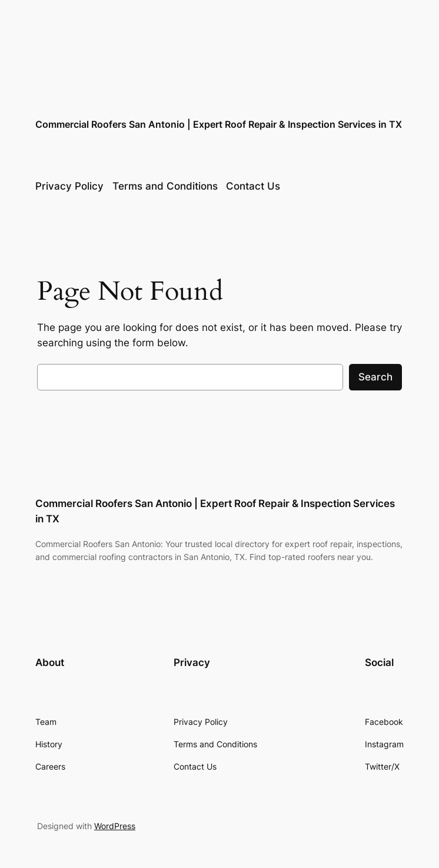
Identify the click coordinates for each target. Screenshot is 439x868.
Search (375, 377)
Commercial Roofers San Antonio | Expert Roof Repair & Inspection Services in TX (219, 124)
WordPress (115, 826)
